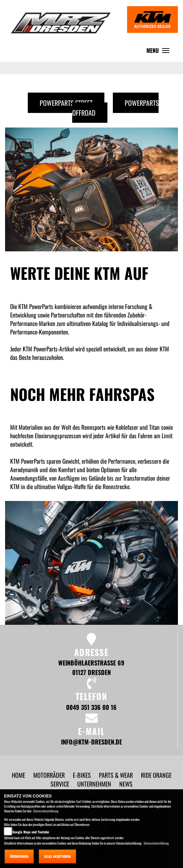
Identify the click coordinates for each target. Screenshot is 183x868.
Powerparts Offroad (115, 108)
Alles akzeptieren (57, 856)
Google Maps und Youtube (31, 832)
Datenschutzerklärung (46, 811)
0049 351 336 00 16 (91, 707)
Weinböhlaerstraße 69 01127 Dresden (91, 667)
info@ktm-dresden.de (91, 742)
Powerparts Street (66, 103)
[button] (50, 775)
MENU (160, 52)
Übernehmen (19, 856)
